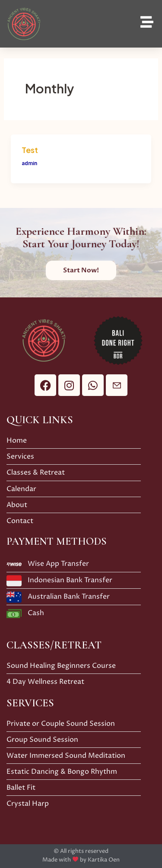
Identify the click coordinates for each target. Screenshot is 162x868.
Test (30, 150)
